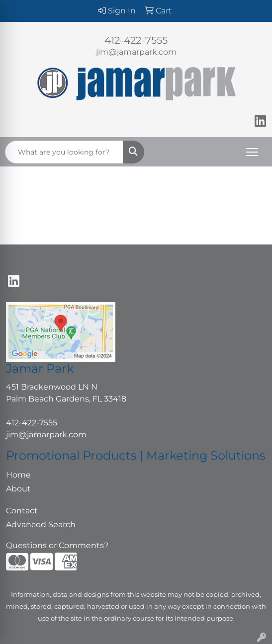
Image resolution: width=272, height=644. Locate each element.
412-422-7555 (136, 40)
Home (18, 475)
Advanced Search (41, 524)
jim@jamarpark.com (136, 52)
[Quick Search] (64, 152)
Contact (22, 511)
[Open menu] (252, 152)
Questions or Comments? (57, 545)
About (18, 489)
